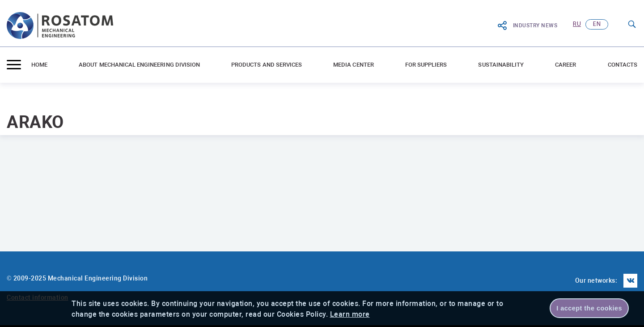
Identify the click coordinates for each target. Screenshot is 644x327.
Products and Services (267, 65)
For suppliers (426, 65)
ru (577, 24)
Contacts (623, 65)
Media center (354, 65)
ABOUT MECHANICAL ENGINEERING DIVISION (139, 65)
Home (39, 65)
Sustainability (501, 65)
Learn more (350, 314)
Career (566, 65)
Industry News (527, 25)
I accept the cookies (589, 308)
